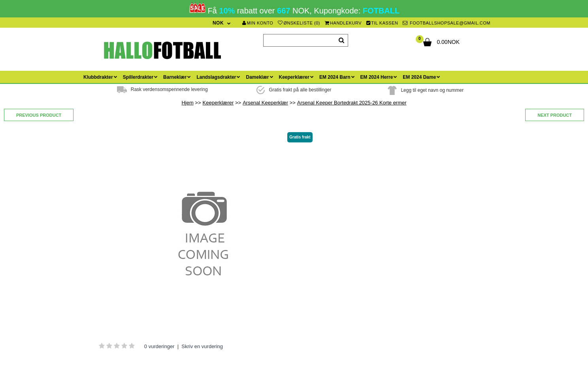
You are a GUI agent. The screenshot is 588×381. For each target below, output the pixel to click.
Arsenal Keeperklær (265, 103)
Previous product (39, 115)
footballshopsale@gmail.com (447, 23)
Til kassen (382, 23)
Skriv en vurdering (202, 346)
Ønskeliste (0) (299, 23)
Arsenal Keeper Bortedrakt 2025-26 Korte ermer (352, 103)
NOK (218, 23)
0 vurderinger (159, 346)
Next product (555, 115)
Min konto (258, 23)
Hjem (187, 103)
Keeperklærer (218, 103)
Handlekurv (343, 23)
